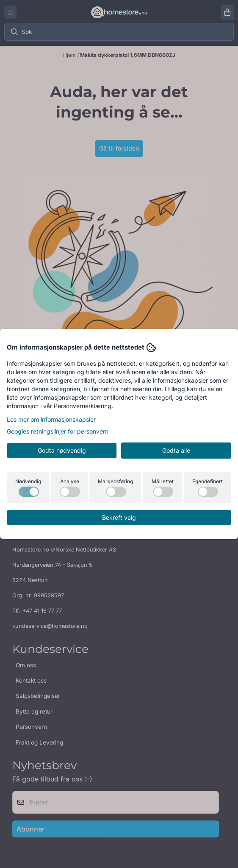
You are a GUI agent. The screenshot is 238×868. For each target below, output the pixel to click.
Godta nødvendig (62, 450)
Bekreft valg (119, 517)
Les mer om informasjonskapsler (51, 419)
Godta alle (176, 450)
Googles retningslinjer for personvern (58, 431)
